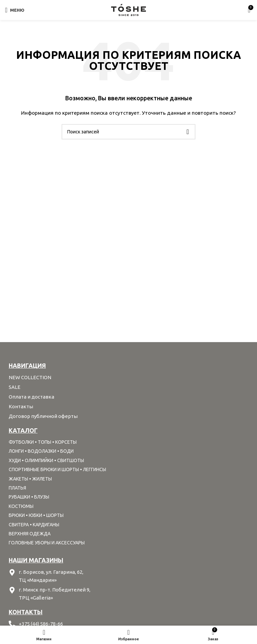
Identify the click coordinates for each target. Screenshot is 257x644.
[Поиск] (128, 132)
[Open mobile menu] (15, 10)
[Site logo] (128, 10)
